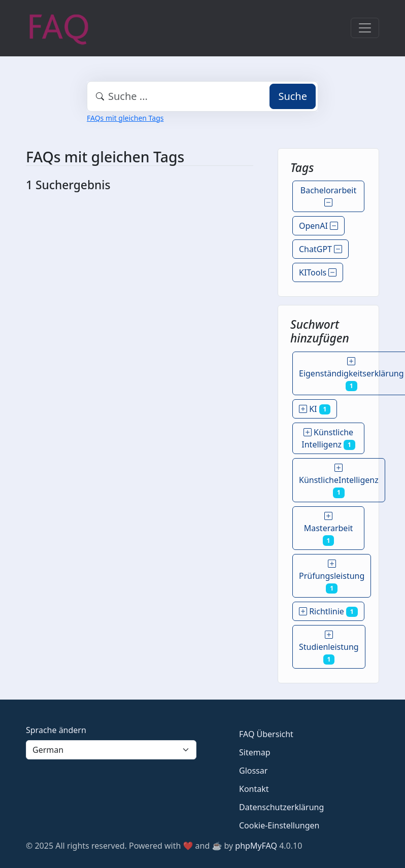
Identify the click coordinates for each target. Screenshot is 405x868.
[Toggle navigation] (365, 28)
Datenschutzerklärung (281, 807)
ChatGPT (320, 249)
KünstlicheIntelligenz (339, 480)
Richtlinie (328, 611)
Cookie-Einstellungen (279, 825)
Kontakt (254, 789)
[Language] (111, 750)
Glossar (253, 771)
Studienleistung (329, 647)
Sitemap (255, 752)
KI (315, 409)
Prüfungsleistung (332, 576)
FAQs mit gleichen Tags (125, 118)
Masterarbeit (329, 528)
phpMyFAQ (256, 846)
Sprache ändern (56, 730)
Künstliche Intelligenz (328, 438)
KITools (318, 272)
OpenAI (318, 226)
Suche (293, 96)
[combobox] (203, 96)
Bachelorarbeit (328, 196)
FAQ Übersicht (266, 734)
